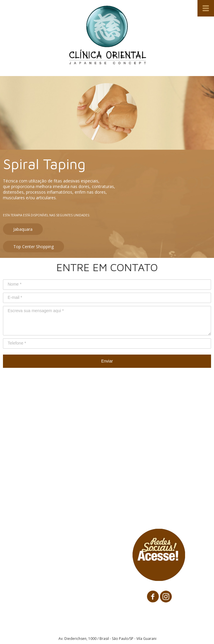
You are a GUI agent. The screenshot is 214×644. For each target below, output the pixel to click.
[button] (23, 229)
